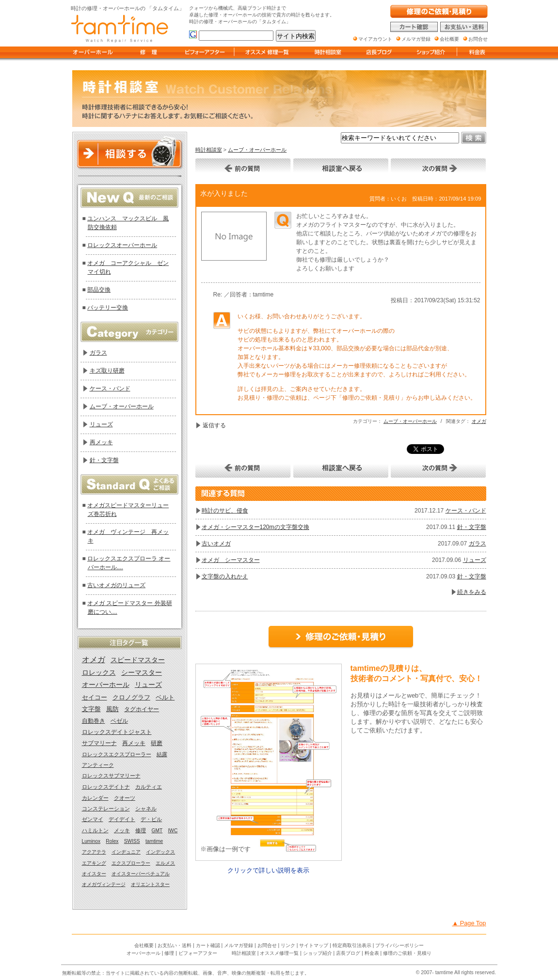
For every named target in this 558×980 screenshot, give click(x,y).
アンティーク (98, 765)
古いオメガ (216, 544)
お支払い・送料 (175, 945)
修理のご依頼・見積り (407, 953)
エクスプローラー (131, 863)
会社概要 (144, 945)
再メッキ (101, 442)
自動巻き (94, 721)
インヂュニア (126, 852)
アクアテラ (94, 852)
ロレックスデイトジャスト (117, 732)
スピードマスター (138, 660)
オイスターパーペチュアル (141, 874)
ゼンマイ (93, 819)
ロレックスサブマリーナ (111, 776)
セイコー (95, 697)
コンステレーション (106, 809)
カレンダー (95, 798)
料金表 (372, 953)
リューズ (475, 560)
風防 (112, 709)
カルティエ (149, 787)
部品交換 (99, 290)
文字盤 (91, 709)
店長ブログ (348, 953)
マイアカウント (375, 39)
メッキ (122, 830)
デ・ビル (151, 819)
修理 (141, 830)
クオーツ (125, 798)
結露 (162, 754)
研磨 (157, 743)
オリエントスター (150, 884)
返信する (214, 425)
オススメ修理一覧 (279, 953)
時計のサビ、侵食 (225, 511)
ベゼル (119, 721)
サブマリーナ (99, 743)
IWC (173, 831)
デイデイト (122, 819)
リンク (288, 945)
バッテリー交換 (108, 308)
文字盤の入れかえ (225, 576)
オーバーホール (106, 685)
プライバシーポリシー (399, 945)
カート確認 (208, 945)
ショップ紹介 (318, 953)
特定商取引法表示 (352, 945)
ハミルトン (95, 830)
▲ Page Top (469, 923)
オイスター (94, 874)
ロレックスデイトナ (106, 787)
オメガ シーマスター (231, 560)
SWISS (132, 841)
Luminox (91, 841)
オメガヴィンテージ (104, 884)
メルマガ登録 (239, 945)
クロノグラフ (131, 697)
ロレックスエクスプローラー (117, 754)
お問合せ (267, 945)
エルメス (165, 863)
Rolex (112, 841)
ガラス (478, 544)
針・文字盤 (472, 527)
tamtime (154, 841)
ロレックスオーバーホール (122, 245)
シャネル (146, 809)
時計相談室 (209, 150)
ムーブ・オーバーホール (257, 150)
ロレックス (99, 673)
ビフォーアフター (198, 953)
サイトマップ (314, 945)
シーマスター (142, 673)
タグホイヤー (142, 709)
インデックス (160, 852)
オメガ (479, 421)
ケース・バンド (466, 511)
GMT (157, 831)
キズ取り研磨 (107, 371)
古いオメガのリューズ (116, 585)
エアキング (94, 863)
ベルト (165, 697)
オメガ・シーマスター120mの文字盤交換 (255, 527)
